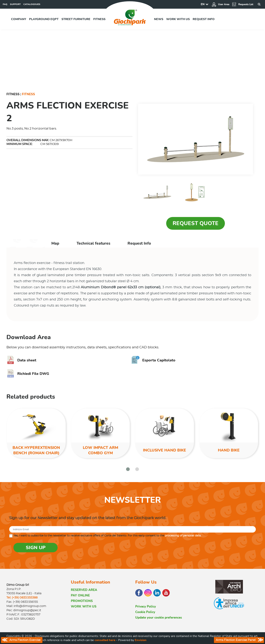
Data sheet (21, 360)
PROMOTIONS (82, 601)
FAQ (5, 4)
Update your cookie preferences (159, 618)
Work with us (178, 19)
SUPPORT (15, 4)
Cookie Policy (145, 612)
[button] (128, 469)
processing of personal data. (183, 536)
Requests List (243, 4)
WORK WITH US (84, 607)
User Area (220, 4)
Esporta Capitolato (153, 360)
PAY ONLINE (80, 595)
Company (19, 19)
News (159, 19)
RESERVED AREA (84, 590)
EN (203, 4)
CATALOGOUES (32, 4)
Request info (204, 19)
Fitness (99, 19)
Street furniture (76, 19)
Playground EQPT (44, 19)
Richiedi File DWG (28, 374)
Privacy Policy (146, 607)
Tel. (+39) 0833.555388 (22, 598)
